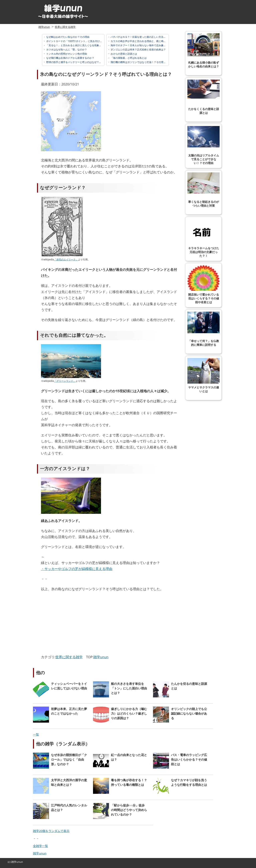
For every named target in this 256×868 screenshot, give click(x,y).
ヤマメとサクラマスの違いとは (203, 375)
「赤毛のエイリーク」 (66, 259)
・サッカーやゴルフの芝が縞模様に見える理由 (77, 569)
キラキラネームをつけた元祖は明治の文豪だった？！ (203, 238)
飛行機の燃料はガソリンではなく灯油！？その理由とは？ (141, 62)
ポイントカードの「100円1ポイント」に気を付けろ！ (75, 41)
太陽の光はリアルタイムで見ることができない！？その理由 (203, 145)
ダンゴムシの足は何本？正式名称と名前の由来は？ (138, 49)
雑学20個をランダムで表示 (51, 831)
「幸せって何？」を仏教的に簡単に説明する (203, 329)
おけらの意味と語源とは (123, 54)
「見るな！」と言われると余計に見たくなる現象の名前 (76, 45)
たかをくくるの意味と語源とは (203, 97)
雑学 (14, 862)
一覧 (36, 734)
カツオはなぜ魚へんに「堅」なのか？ (66, 49)
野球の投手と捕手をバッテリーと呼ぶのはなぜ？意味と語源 (78, 62)
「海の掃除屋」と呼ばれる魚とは (128, 58)
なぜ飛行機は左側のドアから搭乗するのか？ (70, 58)
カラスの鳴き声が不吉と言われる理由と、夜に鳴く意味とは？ (144, 41)
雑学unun (44, 27)
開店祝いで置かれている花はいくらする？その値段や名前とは (203, 284)
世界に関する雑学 (65, 27)
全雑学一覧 (40, 846)
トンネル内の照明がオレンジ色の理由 (66, 54)
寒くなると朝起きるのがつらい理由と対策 (203, 190)
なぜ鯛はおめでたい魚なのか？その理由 (67, 37)
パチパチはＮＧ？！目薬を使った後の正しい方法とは (139, 37)
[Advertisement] (75, 624)
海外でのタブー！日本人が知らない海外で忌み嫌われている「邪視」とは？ (151, 45)
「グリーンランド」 (65, 381)
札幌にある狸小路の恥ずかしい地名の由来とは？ (203, 51)
